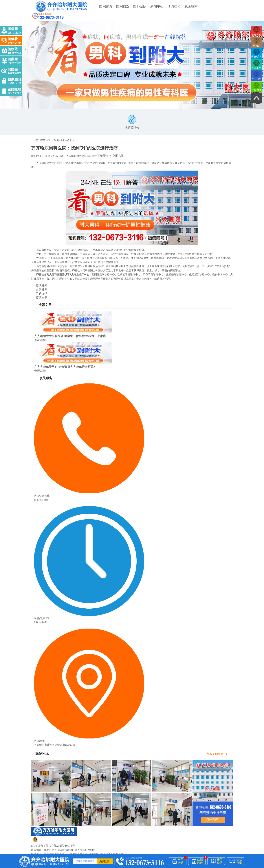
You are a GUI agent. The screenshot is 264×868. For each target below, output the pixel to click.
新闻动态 (65, 131)
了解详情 (38, 265)
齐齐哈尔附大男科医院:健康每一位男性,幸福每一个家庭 (70, 306)
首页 (56, 131)
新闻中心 (148, 6)
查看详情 (39, 310)
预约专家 (38, 268)
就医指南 (182, 6)
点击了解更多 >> (220, 723)
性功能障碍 (132, 114)
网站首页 (36, 826)
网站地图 (80, 826)
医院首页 (96, 6)
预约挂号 (165, 6)
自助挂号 (38, 261)
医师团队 (131, 6)
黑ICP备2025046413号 (59, 815)
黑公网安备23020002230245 (53, 810)
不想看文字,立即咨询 (109, 147)
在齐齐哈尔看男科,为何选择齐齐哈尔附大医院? (65, 337)
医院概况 (113, 6)
